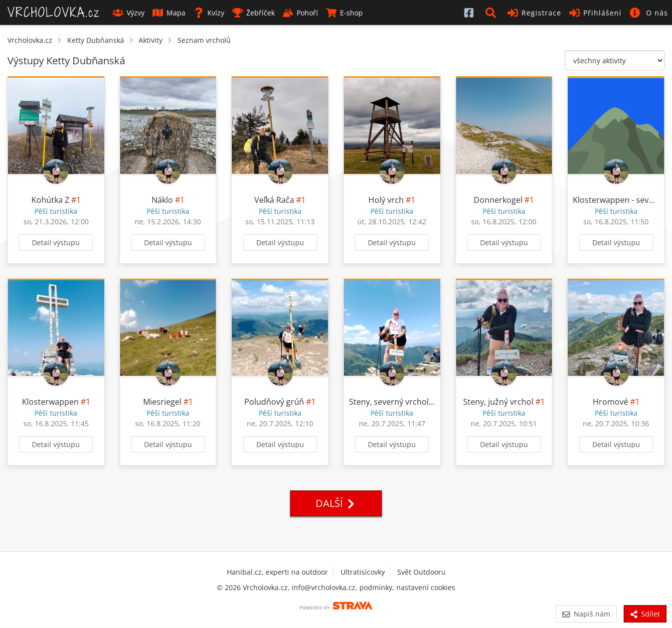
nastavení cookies (426, 587)
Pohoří (300, 13)
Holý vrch (386, 200)
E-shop (344, 13)
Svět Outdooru (421, 572)
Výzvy (129, 13)
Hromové (610, 402)
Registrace (534, 13)
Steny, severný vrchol (389, 402)
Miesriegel (162, 402)
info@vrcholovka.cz (324, 587)
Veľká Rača (274, 200)
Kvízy (209, 13)
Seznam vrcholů (204, 40)
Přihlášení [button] (595, 13)
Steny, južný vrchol (498, 402)
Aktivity (151, 40)
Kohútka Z (50, 200)
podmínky (376, 587)
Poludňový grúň (274, 402)
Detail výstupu (56, 242)
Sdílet (645, 614)
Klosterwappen (50, 402)
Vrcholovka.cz (30, 40)
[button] (493, 12)
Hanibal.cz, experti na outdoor (277, 572)
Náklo (162, 200)
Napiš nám (586, 614)
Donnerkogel (498, 200)
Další (336, 503)
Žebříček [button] (253, 13)
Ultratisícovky (363, 572)
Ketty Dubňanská (96, 40)
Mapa (169, 13)
